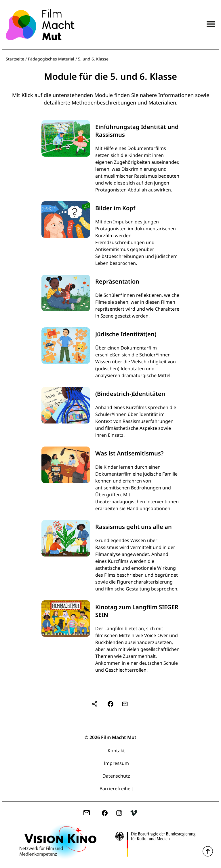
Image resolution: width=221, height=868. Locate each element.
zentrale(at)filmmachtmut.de (89, 814)
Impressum (116, 763)
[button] (110, 704)
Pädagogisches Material (51, 59)
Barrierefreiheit (116, 789)
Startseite (15, 59)
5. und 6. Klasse (93, 59)
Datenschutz (116, 776)
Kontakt (116, 751)
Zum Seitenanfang (208, 851)
